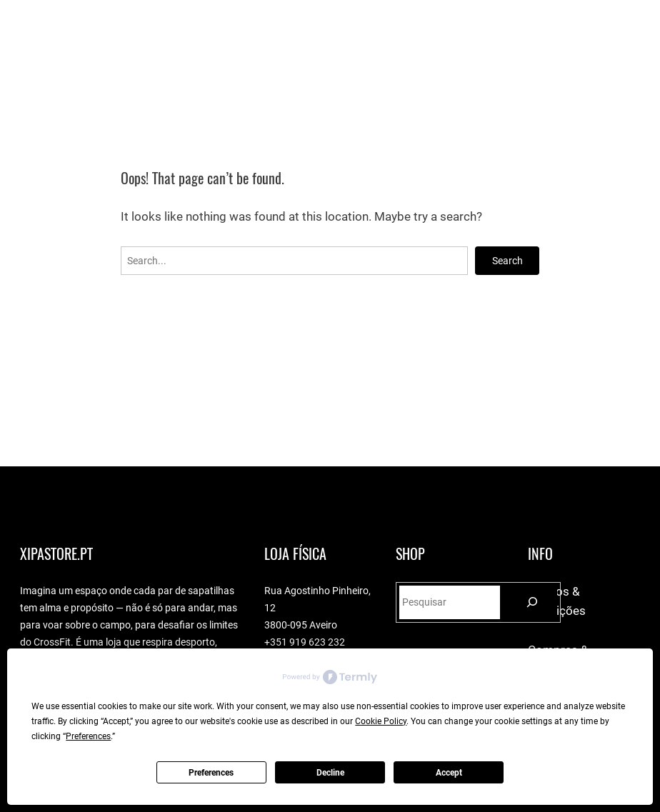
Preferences (211, 773)
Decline (330, 773)
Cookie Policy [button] (381, 721)
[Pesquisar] (532, 602)
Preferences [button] (88, 736)
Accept (449, 773)
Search (507, 261)
